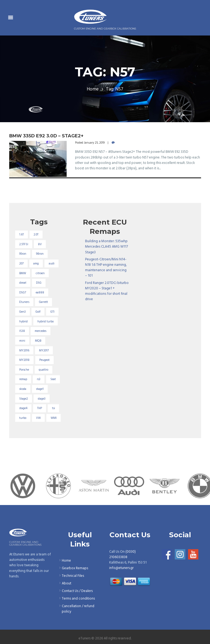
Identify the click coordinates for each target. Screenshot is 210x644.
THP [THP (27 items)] (40, 408)
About (67, 583)
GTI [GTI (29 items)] (52, 312)
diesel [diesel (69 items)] (23, 283)
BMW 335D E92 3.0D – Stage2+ (46, 136)
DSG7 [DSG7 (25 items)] (23, 293)
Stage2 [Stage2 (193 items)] (24, 399)
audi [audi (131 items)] (52, 264)
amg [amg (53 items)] (36, 264)
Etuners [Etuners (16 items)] (24, 302)
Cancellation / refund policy (78, 609)
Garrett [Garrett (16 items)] (43, 302)
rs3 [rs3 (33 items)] (39, 379)
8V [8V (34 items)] (40, 244)
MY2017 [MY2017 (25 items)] (44, 351)
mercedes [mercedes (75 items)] (41, 331)
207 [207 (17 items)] (21, 264)
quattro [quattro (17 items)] (43, 370)
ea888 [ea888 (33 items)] (40, 293)
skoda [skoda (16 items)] (23, 389)
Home (93, 89)
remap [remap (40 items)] (23, 379)
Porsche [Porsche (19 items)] (24, 370)
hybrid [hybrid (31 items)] (23, 322)
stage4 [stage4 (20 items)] (23, 408)
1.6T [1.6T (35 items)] (22, 235)
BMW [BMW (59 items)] (23, 273)
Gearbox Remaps (75, 568)
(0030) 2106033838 (122, 554)
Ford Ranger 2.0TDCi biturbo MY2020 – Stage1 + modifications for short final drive (107, 291)
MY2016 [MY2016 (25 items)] (24, 351)
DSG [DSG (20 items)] (39, 283)
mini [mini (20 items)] (22, 341)
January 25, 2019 (94, 143)
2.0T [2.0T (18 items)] (36, 235)
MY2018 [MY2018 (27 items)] (24, 360)
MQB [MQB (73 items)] (38, 341)
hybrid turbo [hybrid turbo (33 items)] (46, 322)
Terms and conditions (78, 599)
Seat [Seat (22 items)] (53, 379)
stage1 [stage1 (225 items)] (40, 389)
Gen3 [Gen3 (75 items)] (22, 312)
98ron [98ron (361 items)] (40, 254)
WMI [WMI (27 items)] (54, 418)
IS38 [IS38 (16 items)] (22, 331)
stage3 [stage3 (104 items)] (42, 399)
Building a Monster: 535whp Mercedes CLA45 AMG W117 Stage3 (106, 247)
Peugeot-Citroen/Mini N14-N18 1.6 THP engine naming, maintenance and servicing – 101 (106, 268)
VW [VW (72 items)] (38, 418)
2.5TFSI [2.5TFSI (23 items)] (24, 244)
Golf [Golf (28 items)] (38, 312)
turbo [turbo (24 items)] (23, 418)
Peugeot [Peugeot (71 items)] (44, 360)
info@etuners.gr (121, 568)
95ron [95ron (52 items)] (23, 254)
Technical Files (73, 576)
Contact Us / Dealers (77, 591)
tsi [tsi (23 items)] (54, 408)
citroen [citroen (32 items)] (40, 273)
